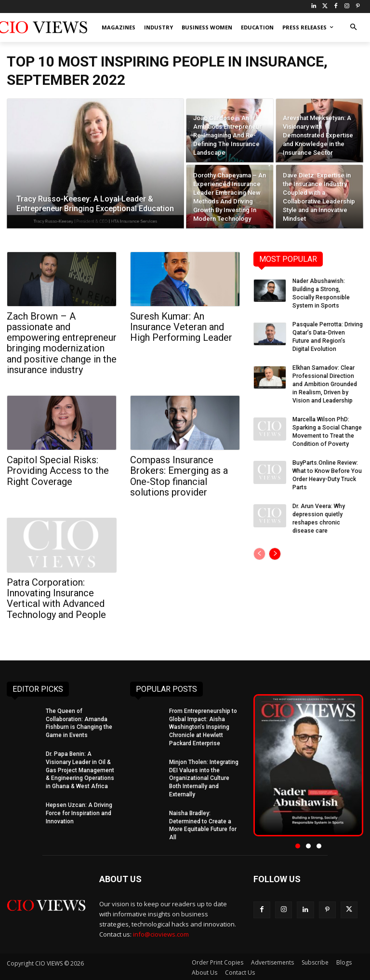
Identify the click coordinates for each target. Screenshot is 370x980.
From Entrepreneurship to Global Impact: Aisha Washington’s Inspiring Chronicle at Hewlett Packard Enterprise (203, 726)
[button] (353, 28)
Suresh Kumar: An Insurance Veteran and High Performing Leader (181, 327)
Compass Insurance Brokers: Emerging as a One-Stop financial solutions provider (179, 475)
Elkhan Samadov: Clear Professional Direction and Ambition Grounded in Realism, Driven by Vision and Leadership (327, 383)
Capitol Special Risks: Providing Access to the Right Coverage (58, 470)
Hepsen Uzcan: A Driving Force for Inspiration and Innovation (79, 812)
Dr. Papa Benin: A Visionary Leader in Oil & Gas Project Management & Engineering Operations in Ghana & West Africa (80, 769)
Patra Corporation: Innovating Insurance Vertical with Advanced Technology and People (56, 597)
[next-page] (275, 551)
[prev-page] (259, 551)
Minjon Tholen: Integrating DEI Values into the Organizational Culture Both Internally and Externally (204, 777)
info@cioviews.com (161, 932)
